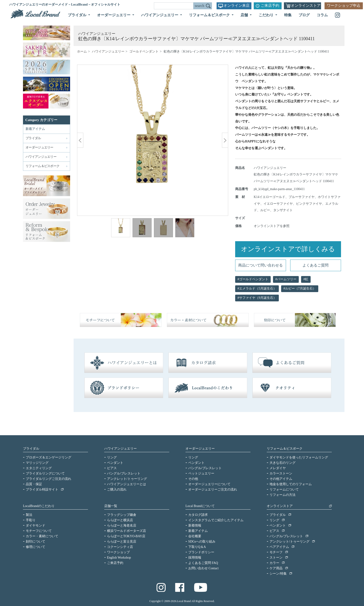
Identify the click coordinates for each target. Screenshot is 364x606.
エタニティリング (39, 468)
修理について (36, 547)
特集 (288, 15)
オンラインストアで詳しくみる (288, 249)
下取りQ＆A (197, 547)
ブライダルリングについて (45, 473)
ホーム (82, 51)
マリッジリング (37, 463)
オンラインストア (306, 5)
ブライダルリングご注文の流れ (49, 479)
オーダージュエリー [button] (114, 15)
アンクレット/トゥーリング (127, 479)
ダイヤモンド (36, 525)
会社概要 (195, 536)
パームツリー (287, 279)
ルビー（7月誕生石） (301, 288)
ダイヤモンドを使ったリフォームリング (299, 457)
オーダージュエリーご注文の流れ (213, 489)
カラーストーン (281, 473)
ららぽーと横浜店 (120, 520)
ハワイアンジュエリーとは (127, 484)
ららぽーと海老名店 (122, 525)
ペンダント (115, 463)
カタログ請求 (198, 515)
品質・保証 (34, 484)
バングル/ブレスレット (124, 473)
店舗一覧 (111, 506)
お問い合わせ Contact (203, 568)
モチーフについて (39, 531)
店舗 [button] (245, 15)
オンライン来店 (237, 5)
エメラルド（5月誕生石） (258, 288)
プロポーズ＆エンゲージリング (49, 457)
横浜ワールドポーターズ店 (127, 531)
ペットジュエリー (201, 473)
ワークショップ (118, 552)
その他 (193, 479)
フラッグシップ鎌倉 (122, 515)
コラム (322, 15)
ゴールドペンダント (144, 51)
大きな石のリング (283, 463)
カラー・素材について (42, 536)
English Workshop (119, 558)
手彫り (31, 520)
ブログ (304, 15)
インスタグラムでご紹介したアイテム (216, 520)
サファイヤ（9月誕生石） (258, 298)
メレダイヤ (278, 468)
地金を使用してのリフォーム (291, 484)
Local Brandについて (200, 506)
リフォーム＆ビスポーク (285, 449)
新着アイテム (35, 129)
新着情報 (195, 525)
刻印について (36, 542)
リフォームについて (284, 489)
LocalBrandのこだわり (39, 506)
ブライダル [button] (78, 15)
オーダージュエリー (200, 449)
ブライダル (31, 449)
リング (112, 457)
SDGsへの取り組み (202, 542)
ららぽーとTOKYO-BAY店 (126, 536)
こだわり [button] (266, 15)
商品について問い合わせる (260, 265)
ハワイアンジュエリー (108, 51)
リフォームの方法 (283, 495)
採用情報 (195, 558)
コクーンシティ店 (120, 547)
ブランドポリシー (201, 552)
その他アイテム (281, 479)
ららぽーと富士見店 (122, 542)
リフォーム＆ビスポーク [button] (210, 15)
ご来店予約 (270, 5)
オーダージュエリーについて (209, 484)
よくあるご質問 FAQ (203, 563)
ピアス (112, 468)
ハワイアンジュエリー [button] (160, 15)
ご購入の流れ (117, 489)
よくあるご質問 (315, 265)
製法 (29, 515)
